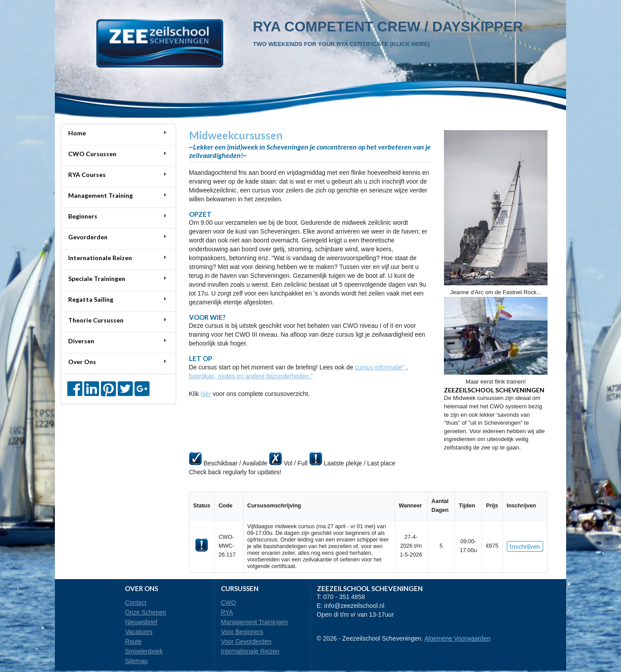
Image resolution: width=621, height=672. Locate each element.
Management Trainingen (254, 622)
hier (206, 394)
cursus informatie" (380, 367)
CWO (228, 603)
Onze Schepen (145, 612)
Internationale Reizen (250, 651)
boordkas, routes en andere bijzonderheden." (251, 376)
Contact (135, 603)
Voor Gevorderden (246, 641)
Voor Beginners (242, 632)
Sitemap (136, 661)
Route (133, 641)
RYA (227, 612)
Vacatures (139, 632)
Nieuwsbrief (141, 622)
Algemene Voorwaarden (457, 638)
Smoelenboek (144, 651)
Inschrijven (525, 546)
